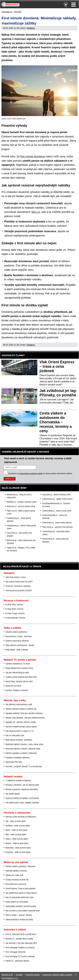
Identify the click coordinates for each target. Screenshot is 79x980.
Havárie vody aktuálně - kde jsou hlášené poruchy (25, 718)
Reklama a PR (7, 975)
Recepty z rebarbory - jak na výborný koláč (22, 785)
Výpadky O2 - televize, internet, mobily (21, 722)
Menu (74, 5)
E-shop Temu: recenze (14, 604)
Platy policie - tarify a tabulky (17, 650)
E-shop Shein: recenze (14, 609)
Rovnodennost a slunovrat (16, 884)
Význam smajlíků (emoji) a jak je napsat (21, 727)
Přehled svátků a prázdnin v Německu (20, 866)
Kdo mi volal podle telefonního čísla (19, 897)
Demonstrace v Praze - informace (19, 636)
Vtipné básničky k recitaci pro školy (19, 919)
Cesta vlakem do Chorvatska (17, 902)
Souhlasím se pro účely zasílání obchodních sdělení (40, 474)
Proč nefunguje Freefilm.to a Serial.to (20, 948)
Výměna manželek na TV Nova (18, 664)
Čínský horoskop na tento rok (17, 880)
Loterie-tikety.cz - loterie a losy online (57, 511)
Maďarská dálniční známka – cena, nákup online (25, 744)
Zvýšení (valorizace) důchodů (17, 641)
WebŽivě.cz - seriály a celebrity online (22, 502)
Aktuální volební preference (16, 632)
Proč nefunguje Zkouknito (16, 952)
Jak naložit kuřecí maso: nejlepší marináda (22, 803)
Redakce (31, 28)
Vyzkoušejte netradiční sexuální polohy (21, 906)
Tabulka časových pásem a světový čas (21, 709)
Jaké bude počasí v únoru (16, 577)
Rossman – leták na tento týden (18, 852)
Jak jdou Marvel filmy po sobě (17, 673)
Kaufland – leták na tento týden (18, 826)
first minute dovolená (32, 156)
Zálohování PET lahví (14, 762)
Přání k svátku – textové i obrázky (19, 915)
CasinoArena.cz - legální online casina (57, 499)
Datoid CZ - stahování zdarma (17, 961)
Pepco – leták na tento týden (17, 839)
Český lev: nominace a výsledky (18, 586)
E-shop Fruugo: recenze (15, 613)
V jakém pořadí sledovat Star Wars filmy (21, 677)
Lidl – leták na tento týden (16, 821)
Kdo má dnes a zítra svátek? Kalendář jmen (23, 911)
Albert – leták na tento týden (16, 830)
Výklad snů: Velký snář (14, 875)
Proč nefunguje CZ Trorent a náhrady (20, 956)
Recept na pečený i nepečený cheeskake (22, 789)
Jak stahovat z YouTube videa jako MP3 (21, 943)
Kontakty (19, 975)
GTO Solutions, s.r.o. (10, 978)
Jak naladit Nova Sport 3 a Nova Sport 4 (21, 893)
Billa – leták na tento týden (16, 834)
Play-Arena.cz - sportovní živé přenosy (57, 527)
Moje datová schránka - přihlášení (19, 740)
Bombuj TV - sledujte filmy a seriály (19, 939)
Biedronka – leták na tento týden (18, 848)
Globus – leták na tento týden (17, 843)
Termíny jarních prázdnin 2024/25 (19, 590)
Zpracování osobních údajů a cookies (57, 975)
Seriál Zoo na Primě (13, 686)
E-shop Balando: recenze (15, 618)
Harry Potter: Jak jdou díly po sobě (19, 681)
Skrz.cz (36, 212)
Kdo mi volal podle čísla (15, 735)
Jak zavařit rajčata (13, 794)
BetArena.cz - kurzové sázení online (21, 506)
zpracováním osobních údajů (31, 474)
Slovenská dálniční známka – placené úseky (23, 749)
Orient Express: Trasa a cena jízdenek (20, 888)
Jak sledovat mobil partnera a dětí (19, 704)
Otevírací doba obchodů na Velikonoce (21, 817)
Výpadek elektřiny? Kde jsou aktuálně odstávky (24, 713)
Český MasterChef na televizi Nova (19, 668)
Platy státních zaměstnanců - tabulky (20, 645)
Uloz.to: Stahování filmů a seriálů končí (21, 934)
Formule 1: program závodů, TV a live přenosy (24, 766)
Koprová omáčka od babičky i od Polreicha (22, 798)
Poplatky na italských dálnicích (17, 758)
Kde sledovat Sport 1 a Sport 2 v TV (20, 731)
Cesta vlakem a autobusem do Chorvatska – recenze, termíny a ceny (56, 422)
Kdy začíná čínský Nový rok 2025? (19, 582)
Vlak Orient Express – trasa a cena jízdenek (57, 366)
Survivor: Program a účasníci (17, 690)
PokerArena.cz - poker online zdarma (57, 523)
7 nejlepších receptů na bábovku (18, 780)
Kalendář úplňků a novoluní (16, 871)
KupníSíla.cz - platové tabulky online (56, 495)
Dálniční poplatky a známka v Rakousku (21, 753)
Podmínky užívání (33, 975)
